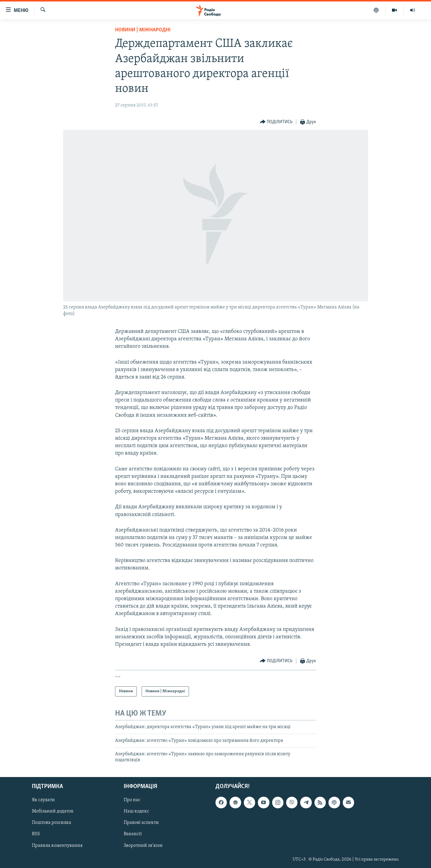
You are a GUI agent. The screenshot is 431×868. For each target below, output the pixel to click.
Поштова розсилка (52, 823)
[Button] (276, 122)
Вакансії (133, 834)
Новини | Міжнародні (143, 30)
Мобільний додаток (53, 811)
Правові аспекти (141, 823)
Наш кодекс (136, 811)
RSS (36, 834)
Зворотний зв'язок (143, 845)
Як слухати (43, 800)
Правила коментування (57, 845)
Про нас (132, 800)
